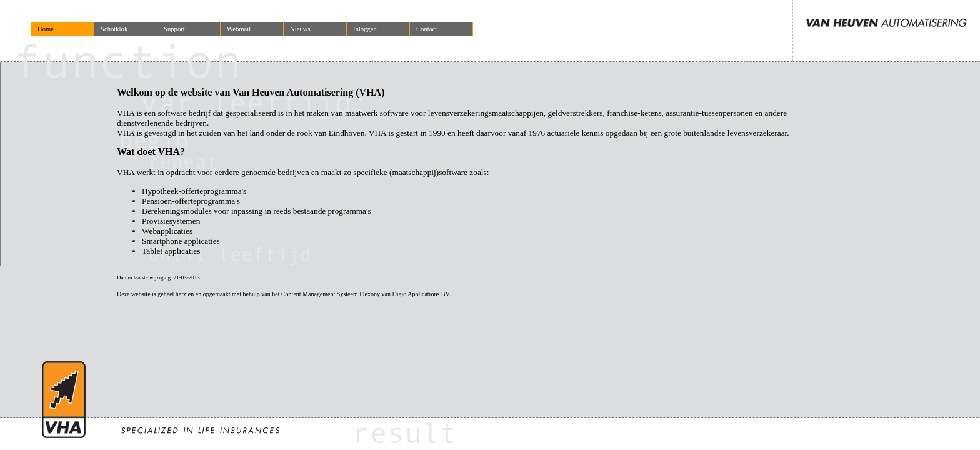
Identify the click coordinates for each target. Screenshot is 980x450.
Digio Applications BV (420, 294)
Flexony (370, 294)
